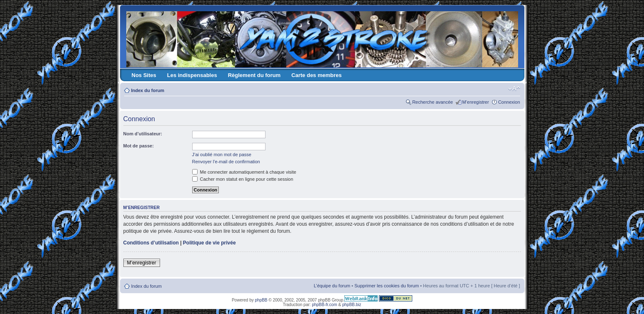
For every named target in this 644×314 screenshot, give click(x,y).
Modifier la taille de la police (514, 89)
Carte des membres (317, 75)
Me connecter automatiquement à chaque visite (244, 172)
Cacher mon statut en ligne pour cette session (243, 179)
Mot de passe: (139, 146)
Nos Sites (144, 75)
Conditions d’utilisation (151, 243)
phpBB (261, 300)
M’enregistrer (476, 102)
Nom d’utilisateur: (143, 134)
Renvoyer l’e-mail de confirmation (226, 162)
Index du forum (148, 90)
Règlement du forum (254, 75)
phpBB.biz (352, 305)
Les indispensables (192, 75)
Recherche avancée (433, 102)
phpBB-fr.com (325, 305)
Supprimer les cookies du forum (387, 286)
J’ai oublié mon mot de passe (222, 155)
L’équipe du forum (332, 286)
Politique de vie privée (209, 243)
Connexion (509, 102)
